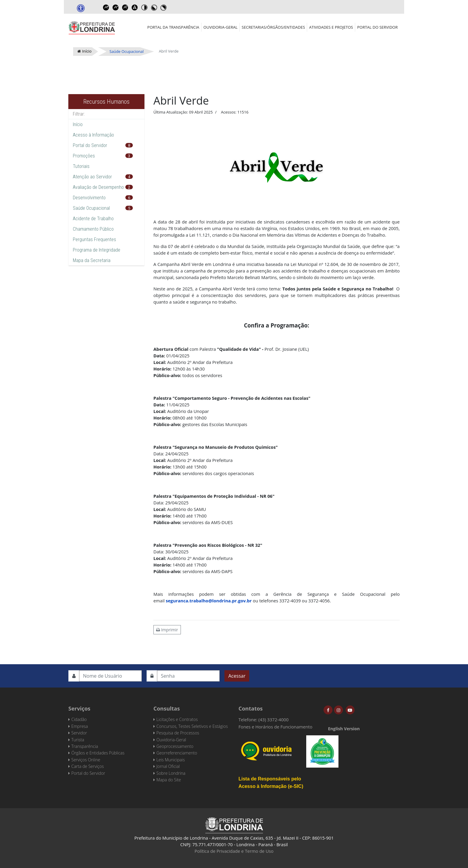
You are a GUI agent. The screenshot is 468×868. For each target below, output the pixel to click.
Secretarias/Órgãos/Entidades (273, 27)
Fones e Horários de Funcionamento (275, 727)
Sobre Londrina (171, 773)
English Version (344, 729)
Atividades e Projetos (331, 27)
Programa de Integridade (97, 250)
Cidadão (79, 719)
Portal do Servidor (378, 27)
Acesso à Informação (93, 135)
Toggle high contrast (144, 7)
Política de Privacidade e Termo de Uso (234, 851)
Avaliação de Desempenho (98, 187)
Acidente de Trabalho (93, 219)
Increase (106, 7)
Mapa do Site (169, 780)
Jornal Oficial (168, 766)
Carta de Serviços (88, 766)
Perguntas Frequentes (94, 239)
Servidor (79, 733)
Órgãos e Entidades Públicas (98, 753)
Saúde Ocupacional (91, 208)
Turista (78, 740)
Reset (125, 7)
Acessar (237, 676)
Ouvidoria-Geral (221, 27)
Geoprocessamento (175, 746)
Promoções (84, 156)
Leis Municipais (171, 760)
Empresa (80, 726)
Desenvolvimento (89, 198)
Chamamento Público (93, 229)
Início (78, 124)
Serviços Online (86, 760)
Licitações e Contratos (177, 719)
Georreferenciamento (177, 753)
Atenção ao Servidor (92, 177)
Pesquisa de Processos (178, 733)
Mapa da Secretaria (92, 260)
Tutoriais (81, 166)
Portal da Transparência (173, 27)
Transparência (85, 746)
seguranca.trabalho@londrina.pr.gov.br (209, 601)
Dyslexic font (135, 7)
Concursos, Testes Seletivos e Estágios (192, 726)
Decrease (116, 7)
